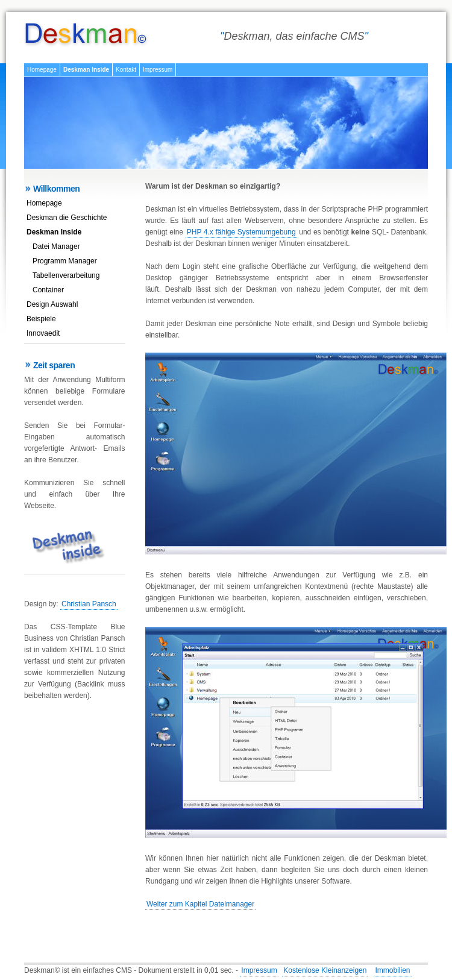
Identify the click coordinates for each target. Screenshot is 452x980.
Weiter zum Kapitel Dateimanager (200, 904)
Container (48, 290)
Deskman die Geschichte (67, 218)
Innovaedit (43, 333)
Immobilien (392, 970)
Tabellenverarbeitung (66, 275)
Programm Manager (65, 261)
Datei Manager (56, 247)
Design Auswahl (52, 304)
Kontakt (126, 70)
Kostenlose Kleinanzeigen (325, 970)
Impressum (158, 70)
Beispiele (41, 319)
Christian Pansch (89, 604)
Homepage (42, 70)
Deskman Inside (86, 70)
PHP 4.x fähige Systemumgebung (241, 232)
